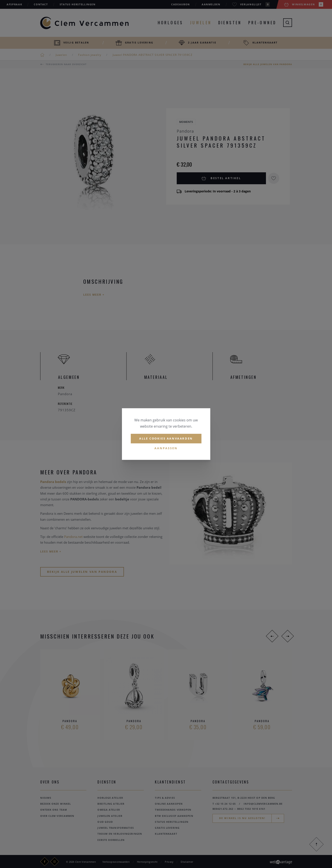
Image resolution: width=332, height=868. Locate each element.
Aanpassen (166, 448)
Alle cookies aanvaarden (166, 438)
